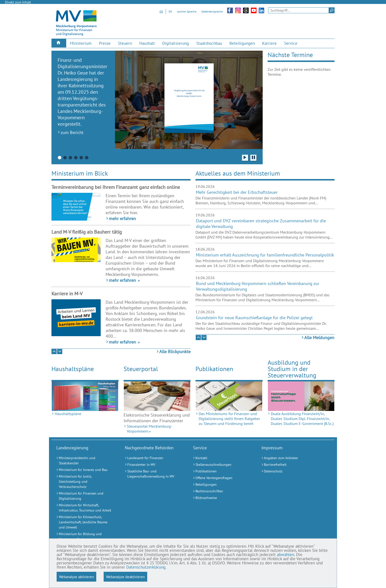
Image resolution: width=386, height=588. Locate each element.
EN (170, 11)
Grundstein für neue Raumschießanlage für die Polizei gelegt (254, 318)
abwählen (286, 555)
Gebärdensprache (212, 11)
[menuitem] (59, 43)
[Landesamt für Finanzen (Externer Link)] (153, 458)
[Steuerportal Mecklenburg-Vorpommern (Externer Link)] (157, 396)
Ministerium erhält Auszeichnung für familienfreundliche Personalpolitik (265, 255)
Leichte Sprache (187, 11)
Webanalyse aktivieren (76, 577)
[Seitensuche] (301, 10)
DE (161, 11)
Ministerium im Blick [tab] (80, 173)
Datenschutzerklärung (146, 567)
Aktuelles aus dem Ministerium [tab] (238, 173)
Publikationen (214, 369)
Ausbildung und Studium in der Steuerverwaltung (292, 369)
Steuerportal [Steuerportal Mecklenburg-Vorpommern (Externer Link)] (141, 369)
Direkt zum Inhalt (18, 2)
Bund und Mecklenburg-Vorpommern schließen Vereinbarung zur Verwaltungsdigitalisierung (258, 286)
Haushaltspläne (73, 369)
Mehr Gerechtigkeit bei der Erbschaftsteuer (237, 192)
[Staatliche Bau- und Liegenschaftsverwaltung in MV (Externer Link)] (153, 474)
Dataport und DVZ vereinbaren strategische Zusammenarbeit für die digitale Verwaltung (261, 224)
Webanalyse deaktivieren (125, 577)
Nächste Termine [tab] (290, 55)
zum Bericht (72, 132)
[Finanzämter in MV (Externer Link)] (153, 465)
